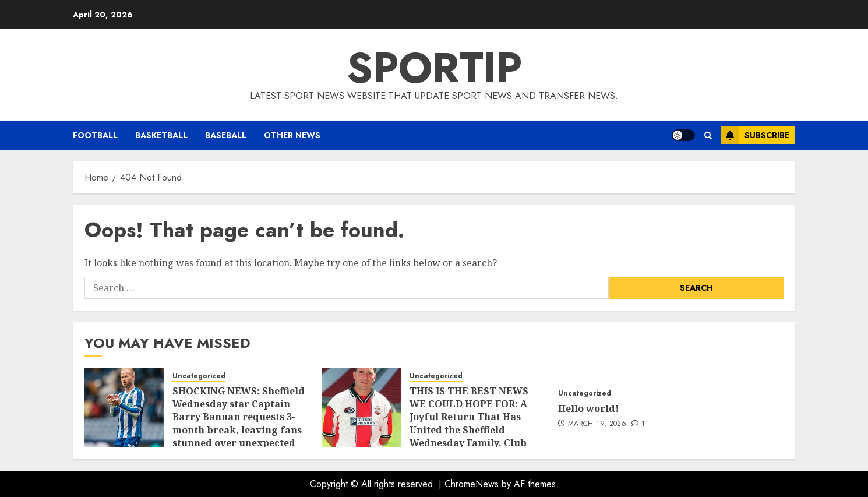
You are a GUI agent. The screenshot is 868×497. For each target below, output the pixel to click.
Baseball (226, 135)
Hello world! (588, 408)
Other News (292, 135)
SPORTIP (434, 68)
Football (95, 135)
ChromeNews (472, 484)
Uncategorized (199, 376)
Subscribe (755, 135)
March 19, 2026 (597, 424)
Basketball (161, 135)
